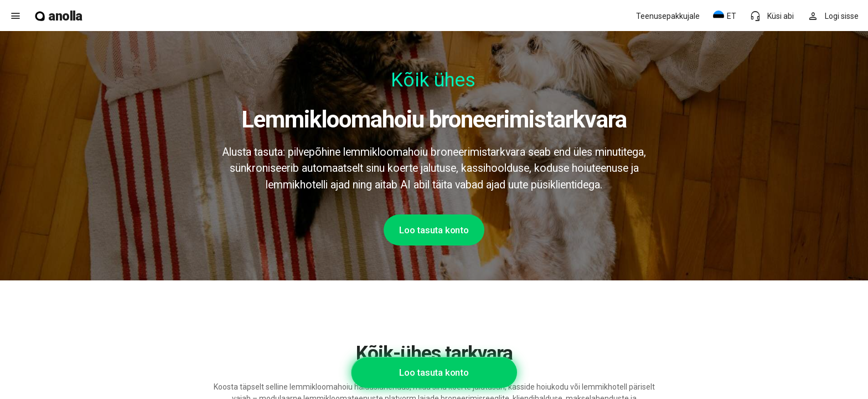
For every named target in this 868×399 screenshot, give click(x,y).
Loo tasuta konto (434, 230)
